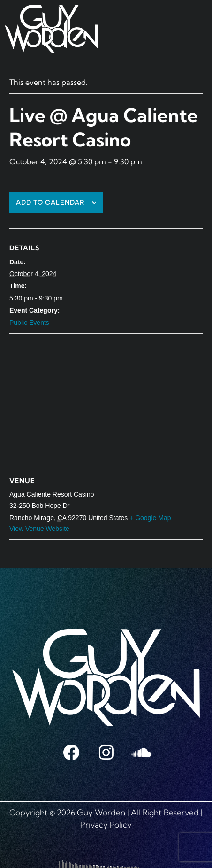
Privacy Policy (106, 825)
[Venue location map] (106, 402)
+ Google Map (150, 518)
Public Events (29, 323)
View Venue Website (39, 529)
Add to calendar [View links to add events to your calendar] (50, 203)
